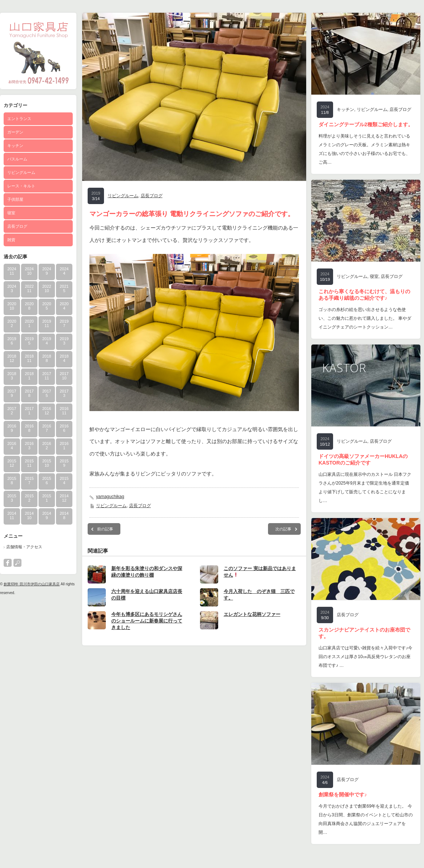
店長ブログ (17, 226)
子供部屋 (15, 199)
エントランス (19, 119)
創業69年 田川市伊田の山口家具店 (32, 584)
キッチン (15, 146)
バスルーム (17, 159)
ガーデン (15, 132)
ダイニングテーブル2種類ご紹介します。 (366, 124)
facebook (8, 563)
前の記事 (105, 529)
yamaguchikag (110, 497)
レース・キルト (21, 186)
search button (17, 563)
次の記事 (283, 529)
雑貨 (11, 240)
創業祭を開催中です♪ (343, 795)
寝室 (11, 213)
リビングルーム (21, 172)
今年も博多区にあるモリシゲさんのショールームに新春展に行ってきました (147, 621)
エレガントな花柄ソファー (252, 614)
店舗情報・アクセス (24, 547)
